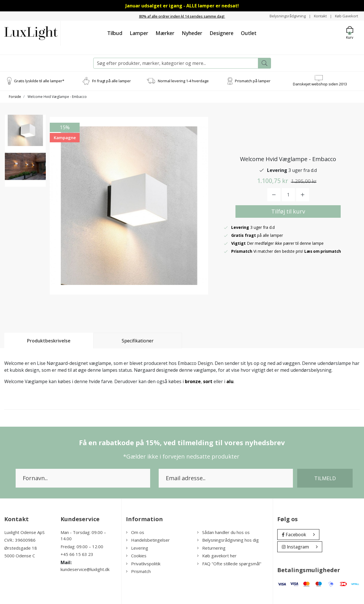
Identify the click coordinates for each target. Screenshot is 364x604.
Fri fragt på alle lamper (111, 81)
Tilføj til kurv (288, 211)
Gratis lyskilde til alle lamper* (39, 81)
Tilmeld (325, 478)
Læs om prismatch (323, 251)
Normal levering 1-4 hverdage (183, 81)
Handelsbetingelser (148, 540)
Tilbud (115, 33)
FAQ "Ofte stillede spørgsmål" (229, 564)
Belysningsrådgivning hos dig (228, 540)
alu (230, 381)
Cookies (136, 556)
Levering (137, 548)
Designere (222, 33)
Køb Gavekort (345, 16)
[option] (25, 137)
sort (208, 381)
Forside (15, 97)
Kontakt (317, 16)
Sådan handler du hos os (223, 532)
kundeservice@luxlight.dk (85, 569)
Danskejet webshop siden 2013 (320, 84)
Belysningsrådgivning (283, 16)
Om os (135, 532)
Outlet (249, 33)
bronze (193, 381)
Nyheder (192, 33)
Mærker (165, 33)
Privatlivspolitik (143, 564)
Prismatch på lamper (253, 81)
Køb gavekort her (217, 556)
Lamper (139, 33)
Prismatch (138, 571)
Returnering (211, 548)
